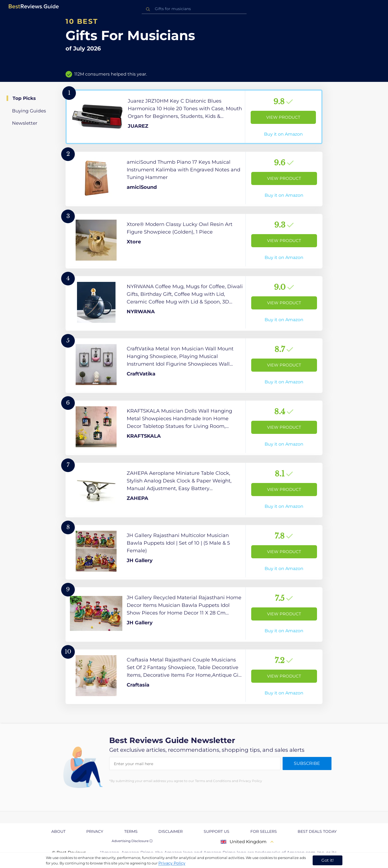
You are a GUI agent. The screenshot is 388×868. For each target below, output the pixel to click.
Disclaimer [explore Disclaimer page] (171, 831)
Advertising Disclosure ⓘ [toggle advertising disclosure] (132, 841)
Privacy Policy (172, 863)
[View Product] (194, 117)
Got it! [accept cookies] (328, 860)
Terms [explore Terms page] (131, 831)
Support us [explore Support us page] (217, 831)
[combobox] (194, 9)
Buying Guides (29, 111)
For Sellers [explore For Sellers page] (264, 831)
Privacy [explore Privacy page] (95, 831)
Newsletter (25, 123)
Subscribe (307, 763)
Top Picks (24, 98)
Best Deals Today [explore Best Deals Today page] (317, 831)
